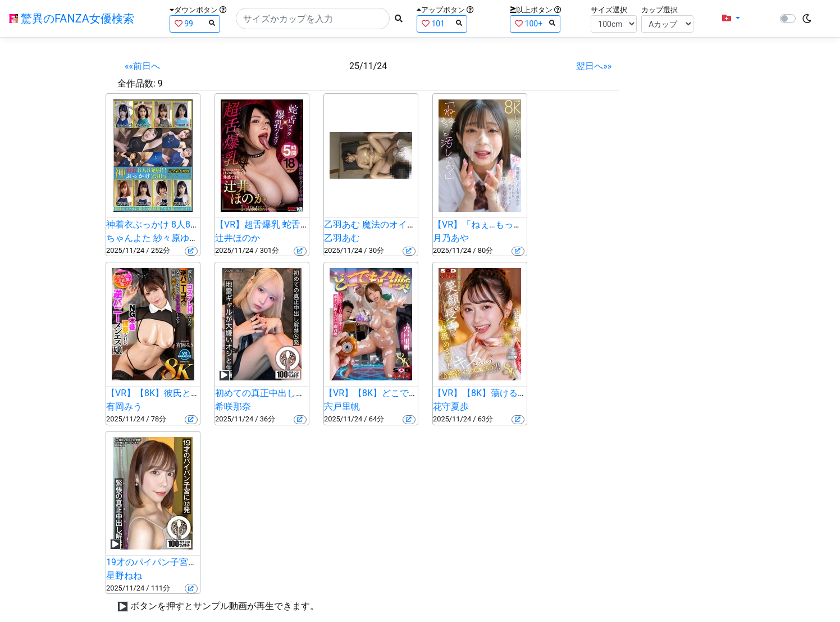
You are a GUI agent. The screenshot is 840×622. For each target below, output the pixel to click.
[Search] (313, 19)
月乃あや (451, 238)
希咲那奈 (233, 407)
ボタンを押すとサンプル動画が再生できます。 (225, 606)
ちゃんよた (129, 238)
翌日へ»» (594, 66)
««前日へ (142, 66)
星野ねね (124, 576)
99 (195, 23)
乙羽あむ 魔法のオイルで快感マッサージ (406, 224)
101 (442, 23)
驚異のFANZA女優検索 (72, 19)
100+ (535, 23)
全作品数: (136, 83)
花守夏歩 (451, 407)
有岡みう (124, 407)
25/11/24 (368, 66)
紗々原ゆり (176, 238)
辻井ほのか (238, 238)
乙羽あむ (342, 238)
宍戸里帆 (342, 407)
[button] (731, 19)
